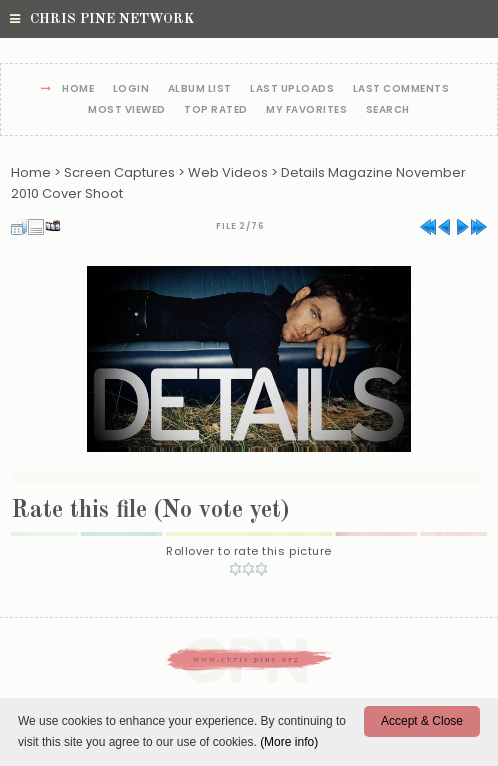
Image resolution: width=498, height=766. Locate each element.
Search (388, 110)
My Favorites (306, 110)
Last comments (401, 89)
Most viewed (127, 110)
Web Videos (228, 172)
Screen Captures (119, 172)
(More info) (289, 742)
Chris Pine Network (102, 19)
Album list (200, 89)
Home (78, 89)
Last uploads (292, 89)
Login (131, 89)
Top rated (216, 110)
